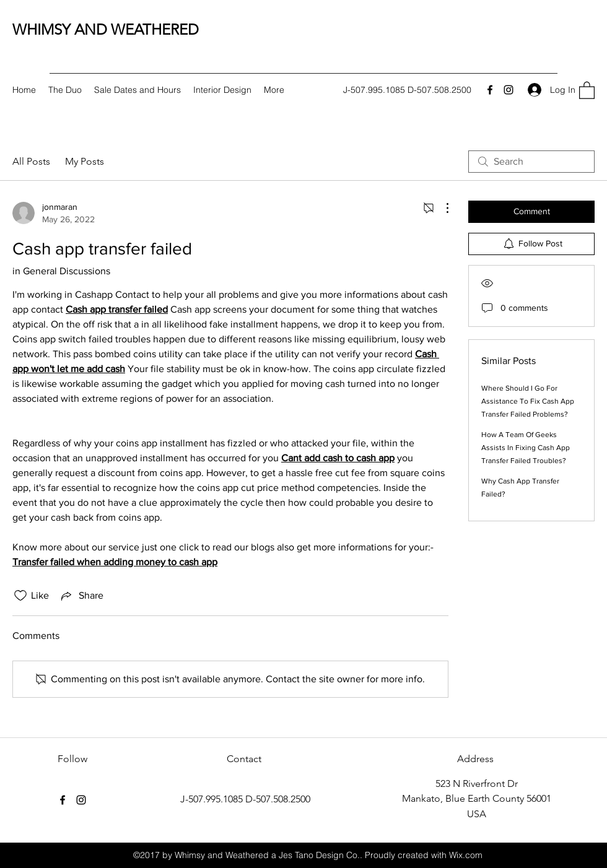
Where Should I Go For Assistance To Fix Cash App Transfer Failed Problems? (528, 401)
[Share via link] (81, 596)
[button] (587, 90)
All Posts (31, 161)
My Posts (85, 161)
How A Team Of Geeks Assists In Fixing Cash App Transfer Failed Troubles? (526, 448)
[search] (531, 162)
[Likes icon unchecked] (20, 596)
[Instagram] (509, 90)
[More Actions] (441, 208)
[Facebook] (490, 90)
